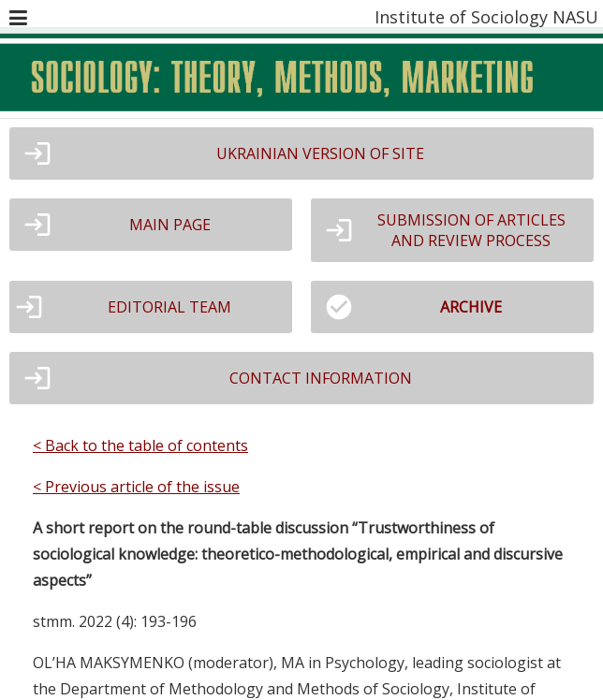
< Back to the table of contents (140, 445)
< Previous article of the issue (136, 487)
